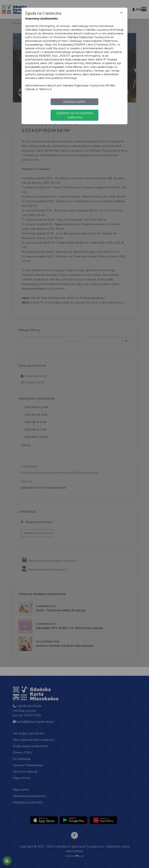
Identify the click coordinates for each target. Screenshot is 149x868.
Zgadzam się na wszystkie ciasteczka (74, 115)
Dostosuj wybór (75, 102)
